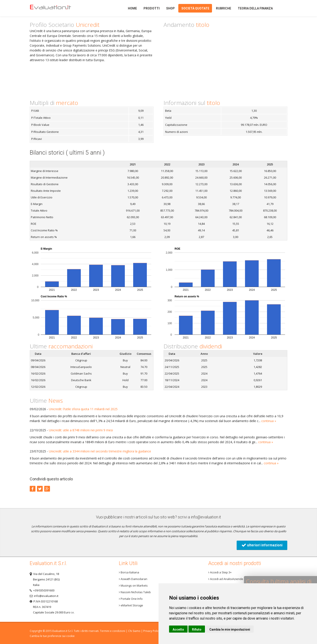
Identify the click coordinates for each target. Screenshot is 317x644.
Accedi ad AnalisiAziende (226, 579)
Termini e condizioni (113, 631)
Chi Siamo (134, 631)
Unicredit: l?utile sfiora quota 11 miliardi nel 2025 (83, 409)
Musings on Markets (133, 585)
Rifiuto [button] (197, 629)
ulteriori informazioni (262, 545)
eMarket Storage (131, 605)
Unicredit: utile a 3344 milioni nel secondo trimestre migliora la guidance (100, 451)
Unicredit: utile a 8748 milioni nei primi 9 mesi (81, 430)
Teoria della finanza (255, 8)
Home (58, 8)
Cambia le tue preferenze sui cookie (52, 636)
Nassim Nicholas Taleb (135, 592)
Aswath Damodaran (133, 579)
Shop (170, 8)
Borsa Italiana (129, 572)
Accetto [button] (178, 629)
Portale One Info (131, 599)
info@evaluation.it (206, 517)
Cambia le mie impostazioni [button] (230, 629)
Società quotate (195, 8)
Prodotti (152, 8)
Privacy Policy (152, 631)
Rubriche (224, 8)
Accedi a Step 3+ (220, 572)
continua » (269, 421)
